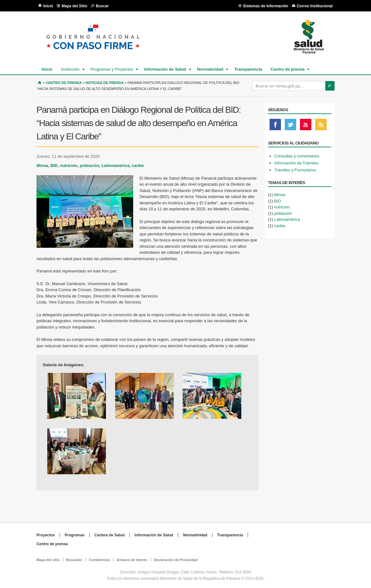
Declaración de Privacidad (176, 560)
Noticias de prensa (105, 83)
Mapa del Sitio (74, 6)
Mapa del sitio (48, 560)
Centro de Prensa (64, 83)
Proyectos (46, 535)
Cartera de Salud (110, 535)
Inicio (48, 6)
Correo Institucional (315, 6)
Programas (75, 535)
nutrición (69, 166)
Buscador (74, 560)
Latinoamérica (115, 166)
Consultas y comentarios (297, 156)
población (90, 166)
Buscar (102, 6)
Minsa (42, 166)
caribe (138, 166)
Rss (321, 126)
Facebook (275, 126)
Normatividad (210, 69)
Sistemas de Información (266, 6)
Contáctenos (100, 560)
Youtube (306, 126)
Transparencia (248, 69)
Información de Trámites (296, 163)
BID (54, 166)
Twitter (290, 126)
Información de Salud (165, 69)
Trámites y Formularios (295, 170)
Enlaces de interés (132, 560)
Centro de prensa (287, 69)
